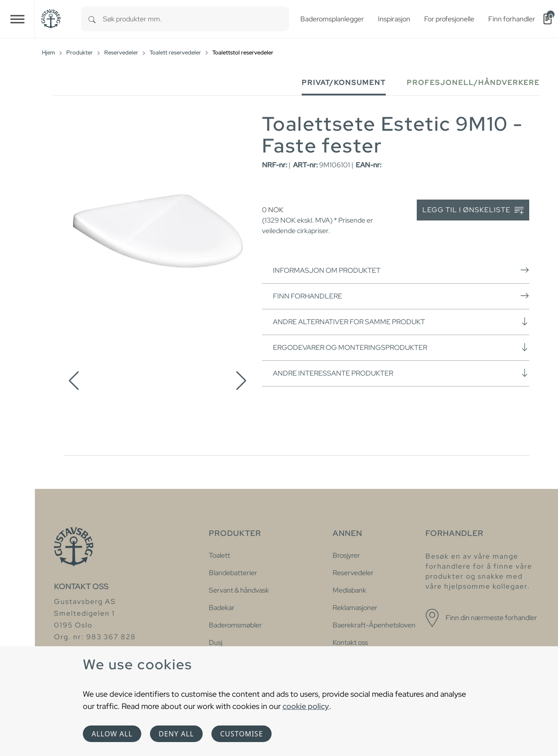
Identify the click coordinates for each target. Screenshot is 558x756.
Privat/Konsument (344, 83)
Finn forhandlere (401, 296)
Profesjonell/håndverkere (473, 83)
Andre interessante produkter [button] (401, 373)
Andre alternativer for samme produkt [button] (401, 322)
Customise (242, 734)
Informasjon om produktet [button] (401, 270)
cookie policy (306, 706)
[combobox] (196, 19)
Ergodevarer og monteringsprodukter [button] (401, 347)
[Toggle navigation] (17, 19)
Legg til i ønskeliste (473, 210)
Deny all (176, 734)
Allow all (112, 734)
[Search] (92, 19)
